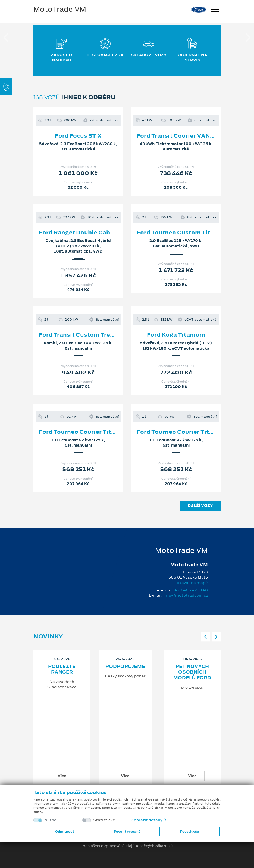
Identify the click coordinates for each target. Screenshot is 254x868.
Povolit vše (189, 832)
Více (62, 776)
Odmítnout (65, 832)
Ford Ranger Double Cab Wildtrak (88, 232)
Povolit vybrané (127, 832)
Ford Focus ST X (78, 136)
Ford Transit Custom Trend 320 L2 (89, 335)
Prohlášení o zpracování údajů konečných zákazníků (127, 846)
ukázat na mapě (192, 583)
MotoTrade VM (60, 9)
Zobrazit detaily (149, 820)
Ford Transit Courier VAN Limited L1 (189, 136)
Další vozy (200, 506)
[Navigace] (215, 10)
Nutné (50, 820)
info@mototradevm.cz (186, 595)
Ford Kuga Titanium (176, 335)
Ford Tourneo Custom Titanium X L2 (190, 232)
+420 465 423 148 (190, 590)
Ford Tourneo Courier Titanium (84, 432)
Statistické (104, 820)
